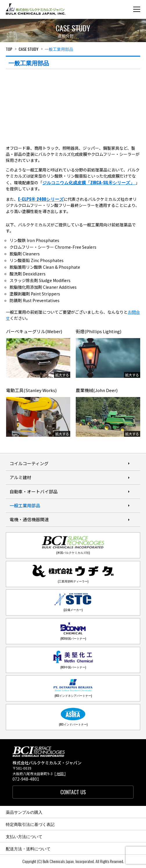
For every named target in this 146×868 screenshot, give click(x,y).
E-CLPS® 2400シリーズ (41, 199)
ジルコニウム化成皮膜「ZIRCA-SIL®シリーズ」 (89, 182)
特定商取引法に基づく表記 (30, 824)
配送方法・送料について (28, 848)
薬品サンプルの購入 (24, 812)
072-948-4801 (26, 779)
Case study (28, 49)
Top (9, 49)
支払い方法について (24, 836)
